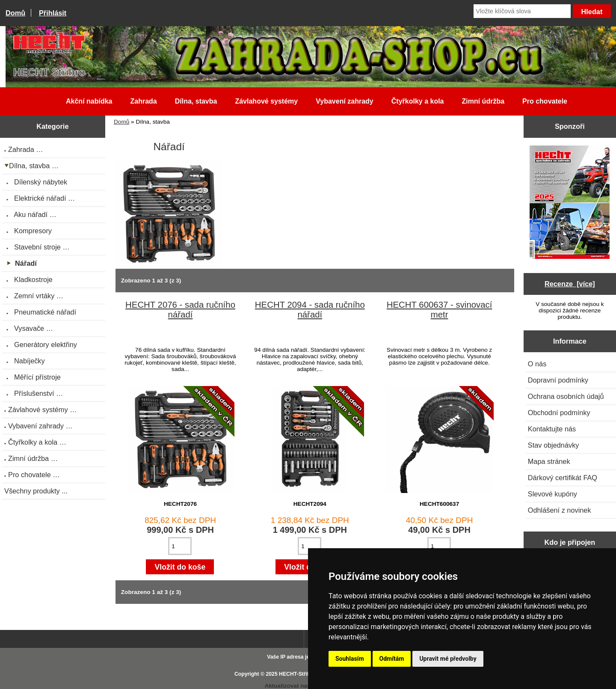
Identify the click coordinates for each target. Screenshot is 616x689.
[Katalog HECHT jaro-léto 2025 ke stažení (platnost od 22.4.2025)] (570, 203)
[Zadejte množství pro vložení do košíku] (180, 546)
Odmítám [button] (392, 659)
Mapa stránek (549, 461)
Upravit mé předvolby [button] (448, 659)
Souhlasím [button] (350, 659)
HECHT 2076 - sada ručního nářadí (180, 310)
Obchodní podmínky (559, 413)
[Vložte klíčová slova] (522, 11)
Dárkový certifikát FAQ (563, 478)
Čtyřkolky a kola (418, 101)
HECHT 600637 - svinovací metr (440, 310)
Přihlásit (53, 13)
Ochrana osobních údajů (566, 396)
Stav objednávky (554, 445)
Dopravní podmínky (558, 380)
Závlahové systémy (266, 101)
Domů (15, 13)
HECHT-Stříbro (297, 674)
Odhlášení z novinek (560, 510)
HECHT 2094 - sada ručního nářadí (310, 310)
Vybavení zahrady (345, 101)
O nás (537, 364)
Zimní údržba (483, 101)
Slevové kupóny (552, 494)
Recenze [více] (570, 284)
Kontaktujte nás (552, 429)
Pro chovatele (545, 101)
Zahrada (143, 101)
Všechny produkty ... (36, 491)
